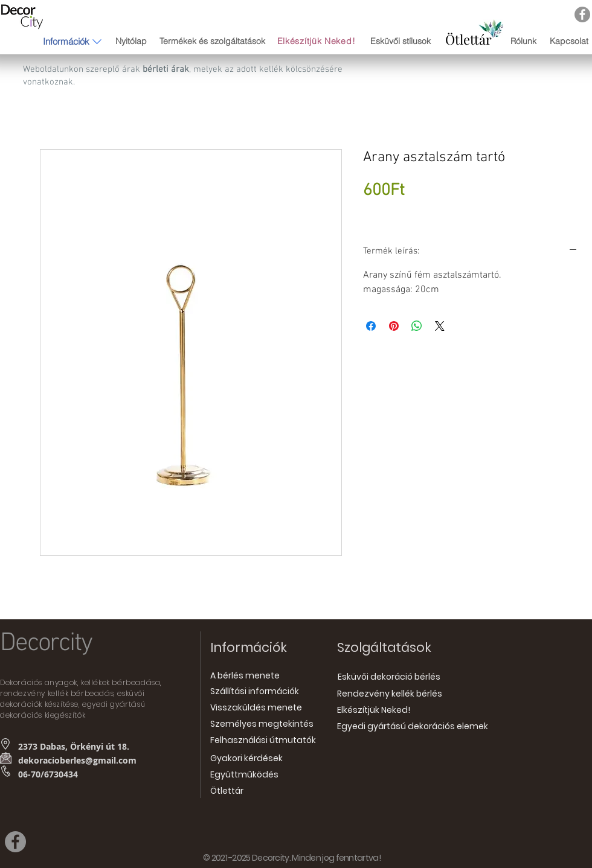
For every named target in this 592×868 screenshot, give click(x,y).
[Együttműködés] (244, 775)
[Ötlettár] (468, 39)
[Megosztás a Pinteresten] (394, 326)
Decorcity (46, 643)
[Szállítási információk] (255, 692)
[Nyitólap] (131, 41)
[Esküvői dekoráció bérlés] (389, 677)
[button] (66, 41)
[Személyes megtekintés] (262, 725)
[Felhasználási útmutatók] (263, 741)
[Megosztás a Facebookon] (371, 326)
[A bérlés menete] (245, 676)
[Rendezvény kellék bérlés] (390, 694)
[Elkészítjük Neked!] (317, 41)
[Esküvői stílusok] (400, 42)
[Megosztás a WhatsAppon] (417, 326)
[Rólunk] (523, 41)
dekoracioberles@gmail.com (77, 760)
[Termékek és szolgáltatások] (212, 41)
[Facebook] (582, 14)
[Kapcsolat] (569, 41)
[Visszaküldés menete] (256, 708)
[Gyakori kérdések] (246, 759)
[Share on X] (440, 326)
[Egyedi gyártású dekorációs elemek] (413, 727)
